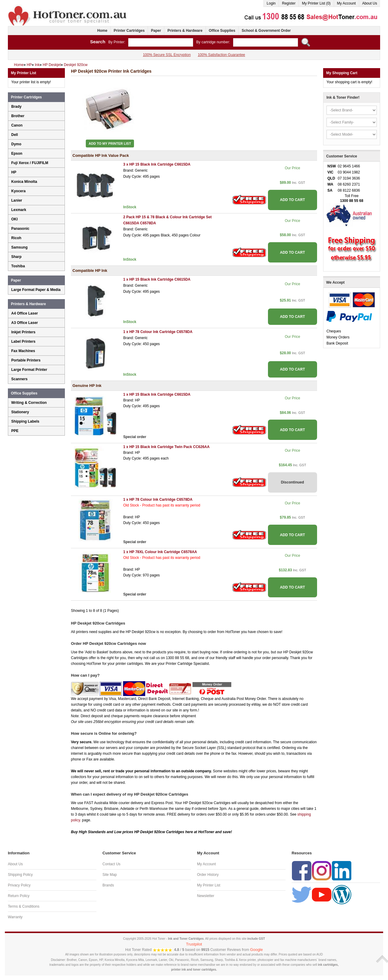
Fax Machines (23, 351)
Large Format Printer (29, 370)
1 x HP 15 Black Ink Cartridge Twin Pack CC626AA (166, 447)
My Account (346, 3)
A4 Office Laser (25, 313)
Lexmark (19, 210)
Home (102, 31)
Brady (16, 107)
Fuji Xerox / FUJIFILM (30, 163)
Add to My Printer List (110, 144)
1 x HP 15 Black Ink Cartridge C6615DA (157, 279)
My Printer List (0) (316, 3)
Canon (17, 125)
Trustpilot (194, 944)
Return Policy (19, 896)
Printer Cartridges (129, 31)
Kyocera (18, 191)
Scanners (19, 379)
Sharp (16, 257)
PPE (15, 431)
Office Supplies (222, 31)
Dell (15, 135)
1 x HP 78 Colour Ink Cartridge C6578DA (158, 332)
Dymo (16, 144)
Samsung (19, 247)
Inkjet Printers (23, 332)
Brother (18, 116)
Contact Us (111, 864)
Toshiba (18, 266)
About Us (370, 3)
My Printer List (209, 885)
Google (256, 950)
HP (14, 172)
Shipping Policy (20, 875)
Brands (108, 885)
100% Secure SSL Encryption (167, 55)
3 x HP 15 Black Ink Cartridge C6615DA (157, 164)
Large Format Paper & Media (36, 290)
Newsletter (206, 896)
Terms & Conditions (24, 906)
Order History (208, 875)
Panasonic (20, 229)
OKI (14, 219)
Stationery (20, 412)
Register (289, 3)
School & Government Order (266, 31)
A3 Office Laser (25, 323)
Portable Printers (26, 360)
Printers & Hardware (185, 31)
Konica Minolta (24, 182)
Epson (17, 153)
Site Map (110, 875)
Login (271, 3)
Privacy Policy (19, 885)
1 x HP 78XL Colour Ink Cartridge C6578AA (160, 552)
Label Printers (23, 342)
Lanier (17, 200)
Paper (156, 31)
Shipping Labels (25, 421)
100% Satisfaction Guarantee (221, 55)
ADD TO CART (293, 200)
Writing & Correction (29, 403)
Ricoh (16, 238)
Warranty (15, 917)
